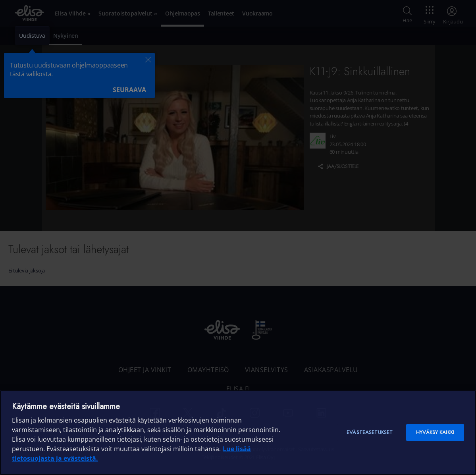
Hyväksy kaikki (435, 432)
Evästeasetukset (370, 432)
